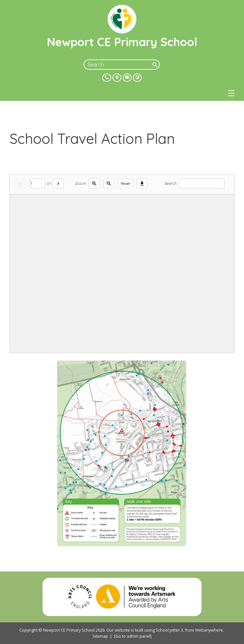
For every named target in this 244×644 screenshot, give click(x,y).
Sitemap (100, 636)
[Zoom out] (109, 183)
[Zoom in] (94, 183)
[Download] (142, 183)
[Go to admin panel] (133, 636)
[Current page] (37, 183)
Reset (125, 183)
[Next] (58, 183)
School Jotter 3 (169, 630)
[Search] (155, 65)
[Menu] (231, 93)
